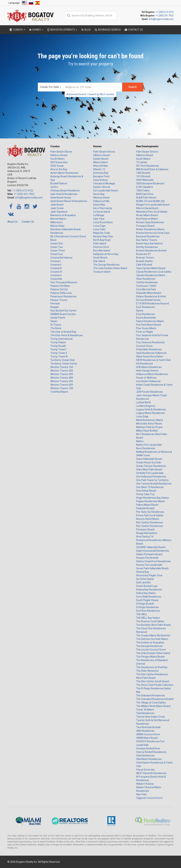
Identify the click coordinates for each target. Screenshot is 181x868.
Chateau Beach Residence (65, 191)
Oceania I (56, 261)
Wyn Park (141, 794)
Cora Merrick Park (146, 289)
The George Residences (106, 265)
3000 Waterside (145, 180)
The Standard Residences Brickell (155, 699)
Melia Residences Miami (150, 420)
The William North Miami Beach (153, 706)
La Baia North (144, 402)
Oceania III (56, 268)
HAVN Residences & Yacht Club (153, 360)
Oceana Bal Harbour (62, 258)
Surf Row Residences (148, 611)
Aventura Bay (101, 173)
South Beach (100, 258)
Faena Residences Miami (150, 321)
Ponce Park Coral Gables (150, 515)
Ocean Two (57, 247)
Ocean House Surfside (149, 462)
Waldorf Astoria (145, 784)
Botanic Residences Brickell (151, 251)
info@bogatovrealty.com (161, 19)
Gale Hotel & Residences (64, 194)
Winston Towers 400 (62, 378)
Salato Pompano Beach (149, 554)
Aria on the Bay (59, 169)
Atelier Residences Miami (150, 229)
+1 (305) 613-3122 (165, 12)
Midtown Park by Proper (149, 427)
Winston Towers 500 (62, 381)
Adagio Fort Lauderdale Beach (153, 205)
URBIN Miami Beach (147, 738)
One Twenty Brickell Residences (154, 484)
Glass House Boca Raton (150, 356)
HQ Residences (144, 364)
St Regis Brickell (145, 604)
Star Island (99, 261)
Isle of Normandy (103, 208)
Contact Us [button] (134, 30)
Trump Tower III (59, 356)
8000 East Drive (145, 194)
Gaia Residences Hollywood (151, 353)
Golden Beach (101, 159)
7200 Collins (143, 191)
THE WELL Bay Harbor (148, 618)
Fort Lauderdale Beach (106, 191)
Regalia (55, 307)
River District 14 (145, 537)
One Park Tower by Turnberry (152, 480)
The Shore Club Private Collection (155, 685)
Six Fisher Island (145, 579)
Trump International (61, 339)
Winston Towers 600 (62, 385)
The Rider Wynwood (147, 671)
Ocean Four (57, 254)
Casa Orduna (100, 180)
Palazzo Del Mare (60, 286)
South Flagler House (147, 600)
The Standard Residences (151, 695)
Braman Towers (145, 258)
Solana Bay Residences (149, 590)
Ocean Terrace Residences (151, 466)
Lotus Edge (99, 226)
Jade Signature (59, 212)
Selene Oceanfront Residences (153, 561)
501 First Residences (148, 166)
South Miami (57, 159)
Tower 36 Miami (145, 710)
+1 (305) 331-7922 (165, 16)
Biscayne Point (101, 176)
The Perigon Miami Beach (150, 657)
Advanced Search (76, 94)
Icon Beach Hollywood (148, 381)
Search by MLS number (101, 94)
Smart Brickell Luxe (147, 586)
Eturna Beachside (146, 318)
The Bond (56, 328)
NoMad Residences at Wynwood (154, 452)
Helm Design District (147, 371)
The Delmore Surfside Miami (152, 639)
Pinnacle (55, 304)
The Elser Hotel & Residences (67, 335)
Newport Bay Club (103, 236)
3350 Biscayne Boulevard (150, 183)
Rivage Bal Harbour (147, 533)
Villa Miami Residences (149, 759)
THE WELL (142, 614)
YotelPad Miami (59, 392)
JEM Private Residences (150, 392)
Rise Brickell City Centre (63, 311)
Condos (55, 146)
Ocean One (57, 243)
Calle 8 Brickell (144, 265)
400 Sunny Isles (59, 162)
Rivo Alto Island (102, 251)
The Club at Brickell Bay (63, 332)
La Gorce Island (102, 212)
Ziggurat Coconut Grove (149, 798)
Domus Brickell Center (148, 300)
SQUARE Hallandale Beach (151, 547)
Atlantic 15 (99, 169)
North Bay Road (102, 240)
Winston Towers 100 (62, 367)
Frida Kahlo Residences (149, 349)
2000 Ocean (57, 166)
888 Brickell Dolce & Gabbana (152, 169)
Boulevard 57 (143, 254)
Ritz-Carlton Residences (150, 522)
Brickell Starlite (144, 261)
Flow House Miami (146, 328)
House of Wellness (146, 378)
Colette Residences (147, 282)
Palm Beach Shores (61, 152)
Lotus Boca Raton (103, 222)
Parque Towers (59, 300)
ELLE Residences (145, 307)
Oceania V (56, 275)
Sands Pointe (58, 318)
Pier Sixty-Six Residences (150, 512)
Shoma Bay (143, 572)
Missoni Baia (57, 226)
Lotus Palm (99, 229)
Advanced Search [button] (107, 30)
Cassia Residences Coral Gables (154, 272)
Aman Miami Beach (147, 215)
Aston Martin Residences (64, 173)
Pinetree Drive (101, 247)
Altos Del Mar (101, 166)
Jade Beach (57, 205)
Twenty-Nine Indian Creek (150, 717)
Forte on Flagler (145, 332)
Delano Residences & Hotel (151, 296)
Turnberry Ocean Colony (64, 364)
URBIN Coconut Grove (148, 734)
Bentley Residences (147, 247)
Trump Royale (58, 346)
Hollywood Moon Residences (152, 374)
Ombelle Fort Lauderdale (150, 473)
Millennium (56, 222)
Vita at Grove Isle (145, 770)
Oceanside (56, 279)
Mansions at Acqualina (63, 215)
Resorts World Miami (148, 519)
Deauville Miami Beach (149, 293)
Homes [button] (36, 30)
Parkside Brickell (145, 508)
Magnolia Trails (102, 233)
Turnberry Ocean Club (62, 360)
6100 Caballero (144, 187)
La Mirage (99, 215)
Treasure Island (102, 272)
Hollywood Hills (101, 201)
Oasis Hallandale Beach (149, 459)
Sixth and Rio (143, 582)
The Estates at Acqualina (150, 643)
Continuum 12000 (146, 286)
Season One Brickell (147, 558)
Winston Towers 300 (62, 374)
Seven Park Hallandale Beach (152, 568)
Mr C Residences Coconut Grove (68, 236)
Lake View (99, 219)
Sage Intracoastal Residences (153, 551)
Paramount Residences (63, 296)
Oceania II (56, 265)
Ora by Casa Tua (145, 494)
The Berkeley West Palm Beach (154, 625)
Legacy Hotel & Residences (151, 409)
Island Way (99, 205)
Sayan (54, 321)
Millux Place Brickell (147, 431)
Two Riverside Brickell (148, 727)
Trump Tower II (59, 353)
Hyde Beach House (61, 198)
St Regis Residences (147, 607)
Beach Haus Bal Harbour (150, 243)
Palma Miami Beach (147, 505)
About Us (12, 222)
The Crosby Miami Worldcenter (153, 635)
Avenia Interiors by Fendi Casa (153, 233)
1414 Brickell (143, 176)
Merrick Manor (58, 219)
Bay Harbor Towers (147, 240)
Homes (97, 146)
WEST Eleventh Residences (151, 773)
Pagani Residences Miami (150, 501)
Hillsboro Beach (59, 155)
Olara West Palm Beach (149, 469)
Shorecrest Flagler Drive (149, 575)
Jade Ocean (57, 208)
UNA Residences (145, 731)
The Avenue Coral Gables (150, 621)
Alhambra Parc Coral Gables (152, 212)
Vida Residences (145, 756)
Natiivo (140, 441)
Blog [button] (86, 30)
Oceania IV (56, 272)
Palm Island (100, 243)
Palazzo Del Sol (59, 289)
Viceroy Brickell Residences (151, 752)
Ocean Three (58, 251)
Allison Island (100, 162)
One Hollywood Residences (151, 477)
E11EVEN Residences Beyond (152, 304)
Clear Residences (146, 279)
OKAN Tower (143, 455)
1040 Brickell (143, 173)
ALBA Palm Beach (146, 198)
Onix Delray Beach (146, 491)
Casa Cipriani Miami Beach (151, 268)
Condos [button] (17, 30)
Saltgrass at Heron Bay (106, 254)
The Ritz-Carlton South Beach (153, 681)
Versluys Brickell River (148, 748)
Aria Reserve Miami (147, 219)
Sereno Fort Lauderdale (149, 565)
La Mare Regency (146, 406)
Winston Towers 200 (62, 371)
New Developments (147, 146)
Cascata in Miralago (104, 183)
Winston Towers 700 (62, 388)
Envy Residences (145, 314)
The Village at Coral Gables (151, 703)
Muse (53, 240)
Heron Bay (99, 194)
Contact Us (28, 222)
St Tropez (56, 325)
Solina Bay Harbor (146, 593)
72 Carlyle (142, 162)
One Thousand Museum (64, 282)
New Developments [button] (62, 30)
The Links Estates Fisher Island (110, 268)
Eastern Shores (102, 187)
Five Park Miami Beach (149, 325)
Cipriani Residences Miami (151, 275)
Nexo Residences (146, 448)
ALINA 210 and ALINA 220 (150, 201)
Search (133, 87)
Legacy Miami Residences (151, 413)
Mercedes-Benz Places (149, 424)
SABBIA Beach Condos (63, 314)
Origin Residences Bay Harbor (153, 498)
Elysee (140, 311)
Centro (54, 187)
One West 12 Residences (150, 487)
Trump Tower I (58, 349)
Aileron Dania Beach (147, 208)
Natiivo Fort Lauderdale (149, 445)
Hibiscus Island (101, 198)
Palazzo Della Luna (61, 293)
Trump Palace (58, 342)
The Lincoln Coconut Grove (151, 650)
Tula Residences (145, 713)
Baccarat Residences (148, 236)
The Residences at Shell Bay (152, 667)
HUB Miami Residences (149, 367)
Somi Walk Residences (149, 597)
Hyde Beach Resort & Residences (69, 201)
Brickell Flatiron (59, 183)
